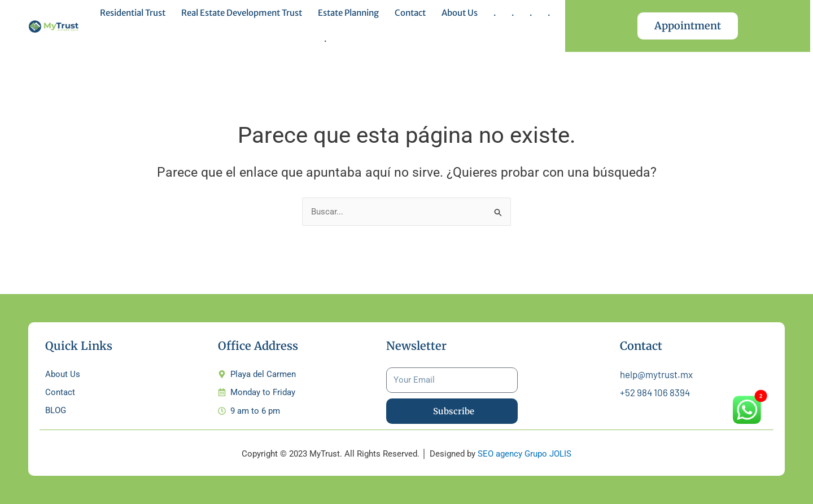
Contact (410, 13)
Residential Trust (133, 13)
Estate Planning (348, 13)
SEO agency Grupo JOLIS (524, 454)
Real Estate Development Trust (242, 13)
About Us (460, 13)
